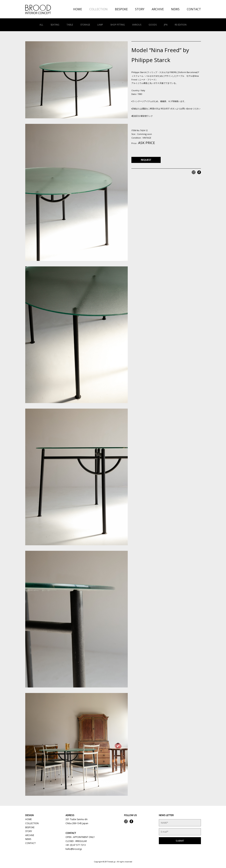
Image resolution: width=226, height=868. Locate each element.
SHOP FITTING (118, 25)
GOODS (153, 25)
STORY (140, 9)
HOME (78, 9)
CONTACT (194, 9)
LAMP (100, 25)
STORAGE (85, 25)
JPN (166, 25)
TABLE (70, 25)
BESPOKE (121, 9)
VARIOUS (137, 25)
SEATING (55, 25)
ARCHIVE (158, 9)
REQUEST (146, 160)
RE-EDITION (181, 25)
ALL (41, 25)
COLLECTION (98, 9)
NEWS (175, 9)
